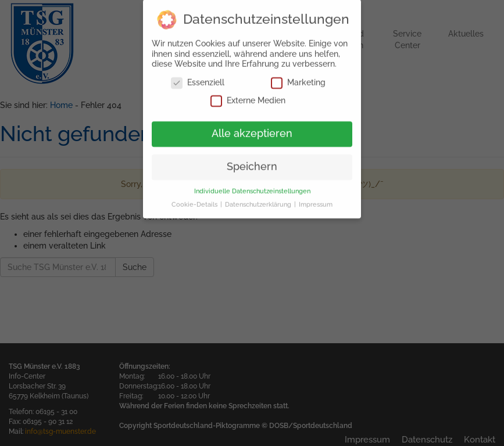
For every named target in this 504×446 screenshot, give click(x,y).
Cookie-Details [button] (195, 199)
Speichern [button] (252, 161)
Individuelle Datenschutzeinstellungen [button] (252, 185)
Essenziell (198, 77)
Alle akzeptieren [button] (252, 128)
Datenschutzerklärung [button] (259, 199)
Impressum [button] (316, 199)
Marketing (298, 77)
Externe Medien (248, 95)
